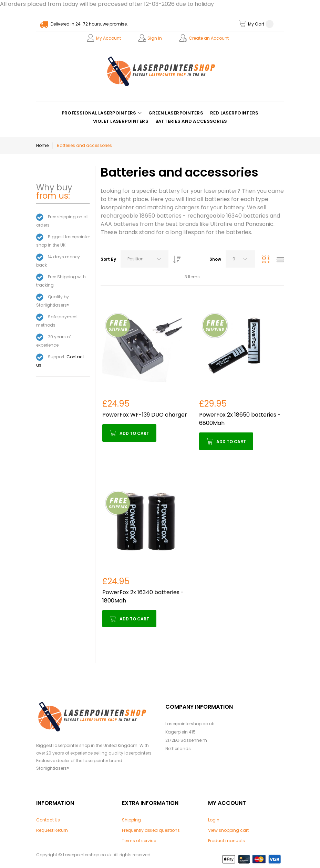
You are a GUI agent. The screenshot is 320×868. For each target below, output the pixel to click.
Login (214, 820)
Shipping (131, 820)
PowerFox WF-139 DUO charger (145, 415)
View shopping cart (228, 830)
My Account (109, 38)
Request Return (52, 830)
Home (42, 145)
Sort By (108, 259)
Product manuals (226, 841)
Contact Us (48, 820)
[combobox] (144, 259)
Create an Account (209, 38)
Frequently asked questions (151, 830)
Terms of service (139, 841)
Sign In (155, 38)
